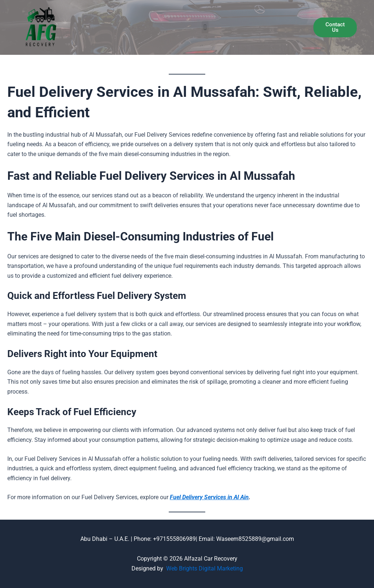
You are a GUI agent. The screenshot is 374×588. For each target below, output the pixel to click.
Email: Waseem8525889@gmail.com (246, 539)
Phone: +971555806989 (165, 539)
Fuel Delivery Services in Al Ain (209, 497)
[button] (205, 27)
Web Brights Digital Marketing (205, 568)
